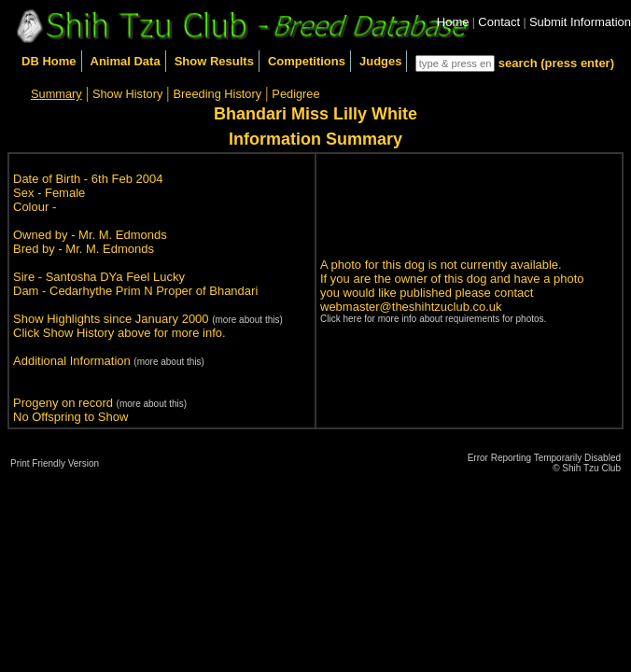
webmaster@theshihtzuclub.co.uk (411, 307)
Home (453, 22)
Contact (499, 22)
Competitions (307, 61)
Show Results (214, 61)
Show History (127, 94)
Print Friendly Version (55, 463)
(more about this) (247, 320)
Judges (381, 61)
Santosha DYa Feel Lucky (115, 277)
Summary (56, 94)
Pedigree (295, 94)
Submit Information (580, 22)
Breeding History (218, 94)
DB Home (49, 61)
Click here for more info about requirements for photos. (433, 319)
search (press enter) (556, 63)
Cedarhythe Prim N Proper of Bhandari (154, 291)
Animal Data (126, 61)
